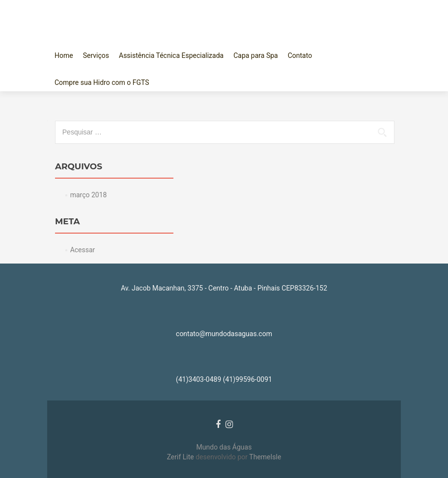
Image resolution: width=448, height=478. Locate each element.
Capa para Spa (256, 55)
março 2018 (89, 195)
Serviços (96, 55)
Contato (300, 55)
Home (64, 55)
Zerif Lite (182, 457)
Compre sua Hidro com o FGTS (102, 82)
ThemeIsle (265, 457)
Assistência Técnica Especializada (171, 55)
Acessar (83, 250)
